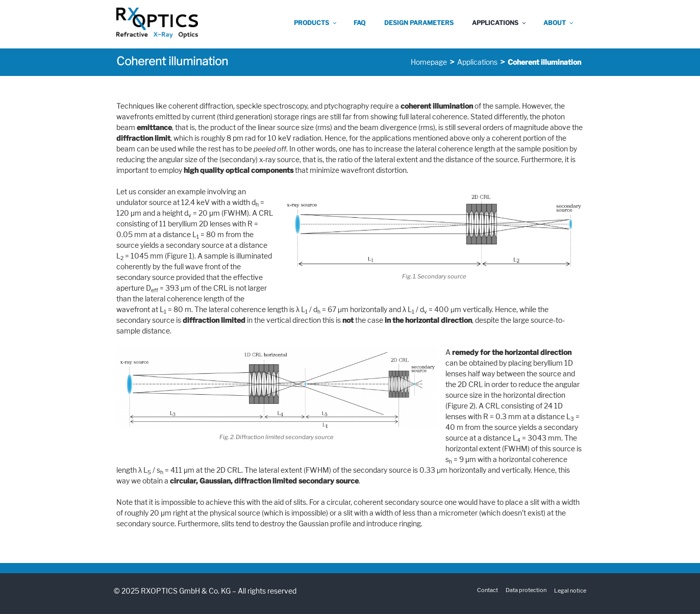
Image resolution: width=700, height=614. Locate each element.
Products (316, 23)
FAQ (359, 23)
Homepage (429, 62)
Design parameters (419, 23)
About (559, 23)
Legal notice (570, 591)
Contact (487, 590)
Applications (499, 23)
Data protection (526, 590)
